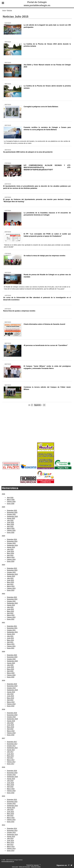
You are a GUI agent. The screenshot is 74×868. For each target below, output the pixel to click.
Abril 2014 (10, 845)
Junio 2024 (10, 551)
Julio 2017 (10, 752)
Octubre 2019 (11, 688)
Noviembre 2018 (12, 715)
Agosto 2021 (11, 634)
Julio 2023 (10, 578)
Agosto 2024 (11, 547)
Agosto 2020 (11, 663)
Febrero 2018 (11, 733)
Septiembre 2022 (12, 603)
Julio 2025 (10, 521)
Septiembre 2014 (12, 835)
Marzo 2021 (11, 644)
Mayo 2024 (10, 553)
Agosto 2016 (11, 779)
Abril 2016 (10, 787)
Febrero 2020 (11, 675)
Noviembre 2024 (12, 541)
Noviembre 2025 (12, 512)
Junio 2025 (10, 522)
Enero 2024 (11, 561)
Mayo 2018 (10, 727)
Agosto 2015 (11, 808)
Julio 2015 (10, 810)
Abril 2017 (10, 758)
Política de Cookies (36, 867)
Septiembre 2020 (12, 661)
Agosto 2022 (11, 605)
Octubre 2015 (11, 804)
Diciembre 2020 (12, 655)
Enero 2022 (11, 619)
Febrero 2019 (11, 704)
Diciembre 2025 (12, 510)
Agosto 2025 (11, 518)
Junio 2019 (10, 696)
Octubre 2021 (11, 630)
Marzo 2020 (11, 673)
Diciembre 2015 (12, 800)
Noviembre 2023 (12, 570)
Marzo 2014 (11, 847)
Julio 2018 (10, 723)
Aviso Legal (15, 867)
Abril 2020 (10, 671)
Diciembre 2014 (12, 828)
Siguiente (37, 405)
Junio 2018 (10, 725)
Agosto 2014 (11, 837)
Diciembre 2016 (12, 771)
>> (44, 405)
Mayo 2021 (10, 640)
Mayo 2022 (10, 611)
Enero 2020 (11, 677)
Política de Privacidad (24, 867)
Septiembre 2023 (12, 574)
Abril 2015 (10, 816)
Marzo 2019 (11, 702)
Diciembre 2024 (12, 539)
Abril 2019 (10, 700)
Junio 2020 (10, 667)
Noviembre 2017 (12, 744)
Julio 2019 (10, 694)
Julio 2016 (10, 781)
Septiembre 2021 (12, 632)
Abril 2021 (10, 642)
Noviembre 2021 (12, 628)
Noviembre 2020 (12, 657)
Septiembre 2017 (12, 748)
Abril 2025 (10, 527)
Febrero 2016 (11, 791)
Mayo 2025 (10, 524)
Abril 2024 (10, 555)
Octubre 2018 (11, 717)
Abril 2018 (10, 729)
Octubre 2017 (11, 746)
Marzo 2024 (11, 557)
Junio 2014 (10, 841)
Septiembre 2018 (12, 719)
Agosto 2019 (11, 692)
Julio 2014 (10, 839)
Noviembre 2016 (12, 773)
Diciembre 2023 (12, 568)
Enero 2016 (11, 793)
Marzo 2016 (11, 789)
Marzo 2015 (11, 818)
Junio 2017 (10, 754)
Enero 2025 (11, 532)
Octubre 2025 (11, 514)
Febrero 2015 (11, 820)
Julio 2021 (10, 636)
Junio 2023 (10, 580)
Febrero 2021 (11, 646)
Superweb (36, 865)
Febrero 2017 (11, 762)
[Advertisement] (37, 428)
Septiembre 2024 (12, 545)
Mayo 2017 (10, 756)
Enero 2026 (11, 504)
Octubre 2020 (11, 659)
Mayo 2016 (10, 785)
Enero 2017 (11, 764)
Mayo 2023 (10, 582)
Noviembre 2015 (12, 802)
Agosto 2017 (11, 750)
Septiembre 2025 (12, 516)
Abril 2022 (10, 613)
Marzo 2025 (11, 528)
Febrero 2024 (11, 559)
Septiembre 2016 (12, 777)
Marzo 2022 (11, 615)
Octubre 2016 (11, 775)
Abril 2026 (10, 498)
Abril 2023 (10, 584)
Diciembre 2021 (12, 626)
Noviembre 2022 (12, 599)
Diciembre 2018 (12, 713)
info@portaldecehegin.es (8, 861)
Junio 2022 (10, 609)
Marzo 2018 (11, 731)
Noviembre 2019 (12, 686)
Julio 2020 (10, 665)
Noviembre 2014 (12, 831)
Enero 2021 (11, 648)
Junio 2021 (10, 638)
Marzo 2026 (11, 500)
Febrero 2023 (11, 588)
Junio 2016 (10, 783)
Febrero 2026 (11, 502)
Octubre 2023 (11, 572)
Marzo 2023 (11, 586)
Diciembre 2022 (12, 597)
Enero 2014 (11, 851)
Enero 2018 (11, 735)
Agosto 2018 (11, 721)
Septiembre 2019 (12, 690)
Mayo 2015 (10, 814)
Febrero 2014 (11, 849)
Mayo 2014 (10, 843)
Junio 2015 (10, 812)
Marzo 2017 (11, 760)
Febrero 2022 (11, 617)
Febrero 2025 (11, 530)
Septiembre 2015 (12, 806)
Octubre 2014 (11, 833)
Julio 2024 (10, 549)
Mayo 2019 (10, 698)
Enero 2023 (11, 590)
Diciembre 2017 (12, 742)
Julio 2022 (10, 607)
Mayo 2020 (10, 669)
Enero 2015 (11, 822)
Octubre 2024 (11, 543)
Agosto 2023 (11, 576)
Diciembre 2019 (12, 684)
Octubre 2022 (11, 601)
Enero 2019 (11, 706)
